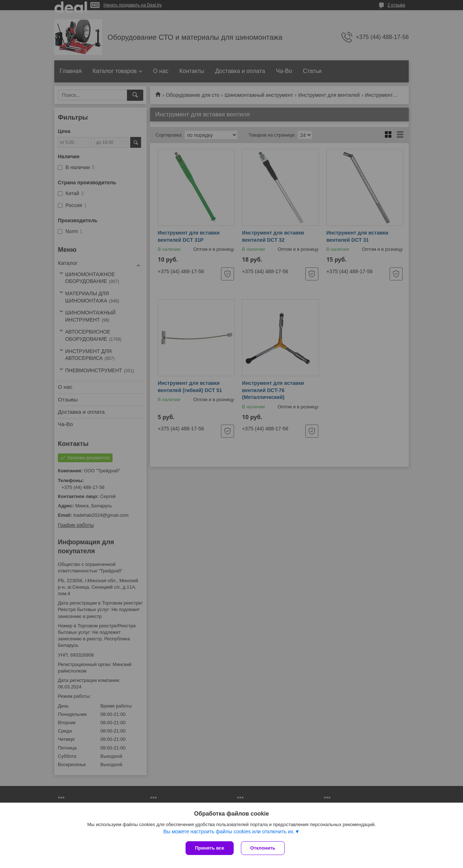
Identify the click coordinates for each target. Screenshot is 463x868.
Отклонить (263, 848)
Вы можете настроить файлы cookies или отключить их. (229, 832)
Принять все (210, 848)
